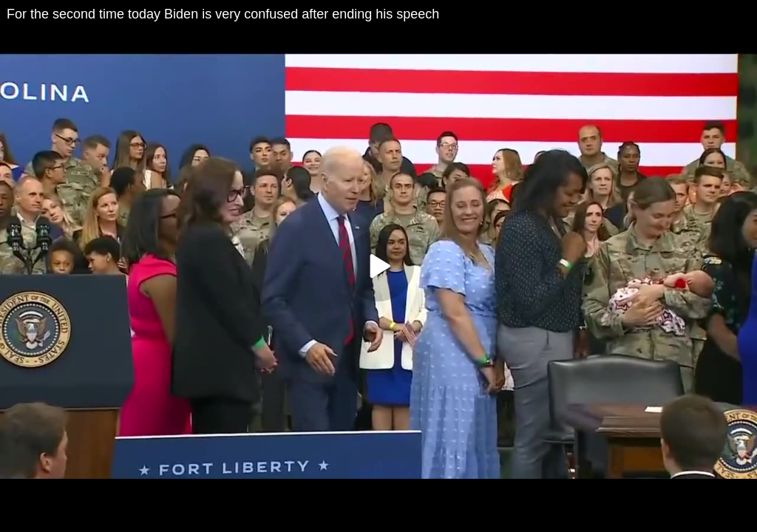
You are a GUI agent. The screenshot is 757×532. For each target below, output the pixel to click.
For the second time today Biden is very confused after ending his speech (223, 14)
